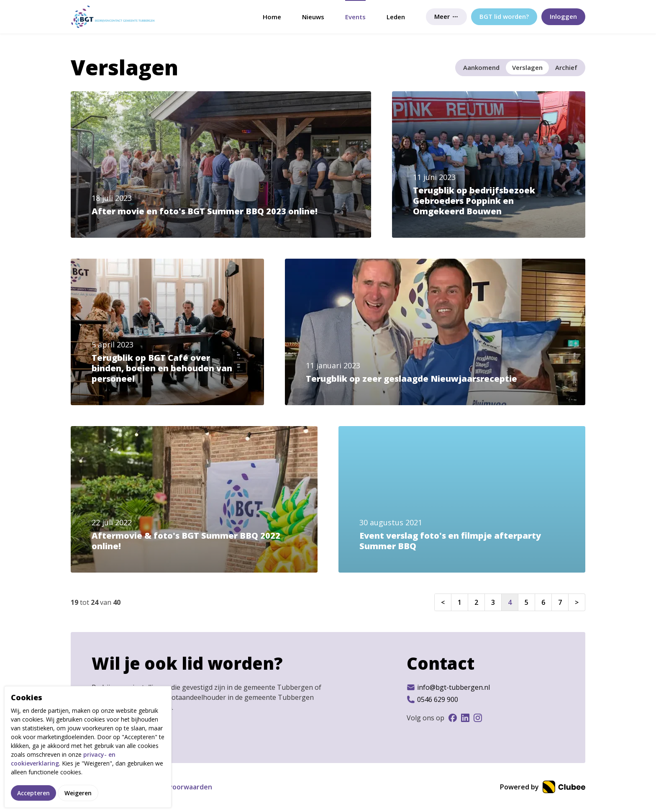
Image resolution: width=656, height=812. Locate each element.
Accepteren (33, 793)
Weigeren (78, 793)
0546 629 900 (432, 699)
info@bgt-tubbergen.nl (448, 687)
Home (272, 17)
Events (355, 17)
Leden (396, 17)
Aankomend (481, 67)
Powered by (543, 787)
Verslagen (527, 67)
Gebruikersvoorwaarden (172, 787)
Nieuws (313, 17)
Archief (566, 67)
